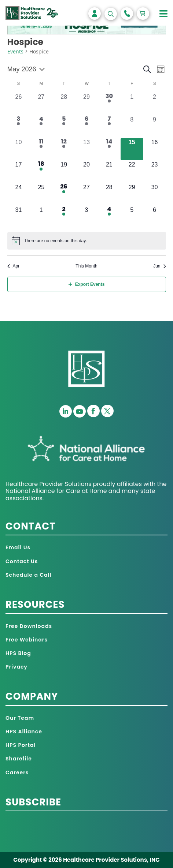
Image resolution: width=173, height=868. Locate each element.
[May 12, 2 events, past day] (64, 149)
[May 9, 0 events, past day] (155, 127)
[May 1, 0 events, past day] (132, 104)
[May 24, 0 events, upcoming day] (19, 194)
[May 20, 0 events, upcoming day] (86, 172)
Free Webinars (27, 640)
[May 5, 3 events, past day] (64, 127)
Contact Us (22, 561)
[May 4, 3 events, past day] (41, 127)
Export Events (87, 284)
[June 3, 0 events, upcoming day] (86, 217)
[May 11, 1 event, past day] (41, 149)
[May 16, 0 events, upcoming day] (155, 149)
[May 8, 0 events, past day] (132, 127)
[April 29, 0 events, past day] (86, 104)
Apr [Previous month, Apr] (14, 266)
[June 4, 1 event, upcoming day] (109, 217)
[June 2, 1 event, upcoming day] (64, 217)
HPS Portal (21, 745)
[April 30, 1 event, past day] (109, 104)
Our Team (20, 718)
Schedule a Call (28, 575)
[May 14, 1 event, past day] (109, 149)
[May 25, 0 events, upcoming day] (41, 194)
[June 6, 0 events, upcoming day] (155, 217)
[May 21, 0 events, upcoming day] (109, 172)
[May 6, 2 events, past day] (86, 127)
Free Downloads (29, 626)
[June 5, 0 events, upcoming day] (132, 217)
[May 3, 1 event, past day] (19, 127)
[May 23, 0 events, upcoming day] (155, 172)
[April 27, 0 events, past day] (41, 104)
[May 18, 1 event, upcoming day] (41, 172)
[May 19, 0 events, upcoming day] (64, 172)
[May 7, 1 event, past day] (109, 127)
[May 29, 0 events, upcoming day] (132, 194)
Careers (17, 772)
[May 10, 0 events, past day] (19, 149)
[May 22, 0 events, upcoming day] (132, 172)
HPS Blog (18, 653)
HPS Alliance (24, 732)
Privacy (16, 667)
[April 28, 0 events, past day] (64, 104)
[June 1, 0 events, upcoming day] (41, 217)
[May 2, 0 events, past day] (155, 104)
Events (15, 51)
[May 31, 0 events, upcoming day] (19, 217)
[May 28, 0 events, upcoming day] (109, 194)
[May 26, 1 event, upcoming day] (64, 194)
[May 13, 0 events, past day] (86, 149)
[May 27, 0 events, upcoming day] (86, 194)
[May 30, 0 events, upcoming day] (155, 194)
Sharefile (19, 759)
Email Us (18, 547)
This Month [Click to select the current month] (86, 266)
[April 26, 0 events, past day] (19, 104)
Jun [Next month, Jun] (159, 266)
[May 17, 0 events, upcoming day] (19, 172)
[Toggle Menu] (164, 14)
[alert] (87, 241)
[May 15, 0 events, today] (132, 149)
